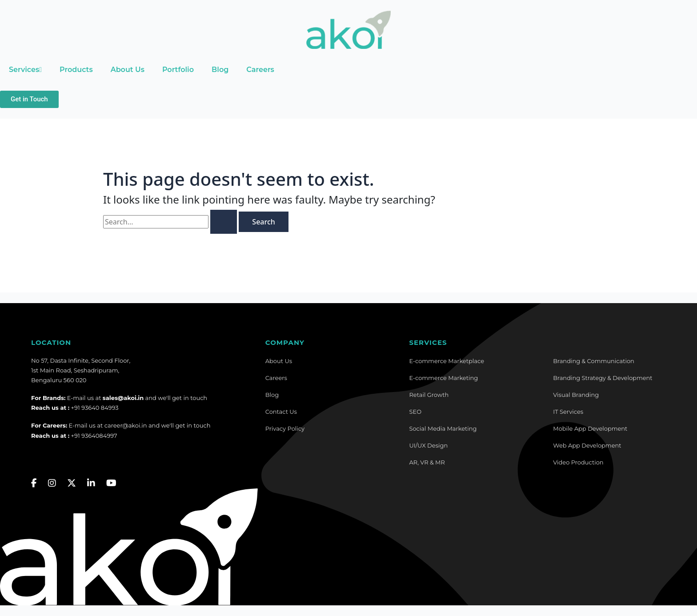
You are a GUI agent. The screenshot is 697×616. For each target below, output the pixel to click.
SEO (415, 412)
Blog (220, 70)
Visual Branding (576, 395)
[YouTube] (111, 483)
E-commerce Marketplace (447, 361)
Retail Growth (429, 395)
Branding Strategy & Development (603, 378)
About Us (128, 70)
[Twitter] (72, 483)
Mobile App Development (590, 428)
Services (25, 70)
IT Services (568, 412)
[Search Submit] (224, 222)
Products (76, 70)
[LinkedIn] (91, 483)
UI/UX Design (428, 445)
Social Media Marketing (443, 428)
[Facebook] (34, 483)
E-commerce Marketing (443, 378)
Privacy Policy (285, 428)
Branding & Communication (594, 361)
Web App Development (587, 445)
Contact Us (281, 412)
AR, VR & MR (427, 462)
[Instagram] (52, 483)
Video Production (578, 462)
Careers (260, 70)
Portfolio (178, 70)
